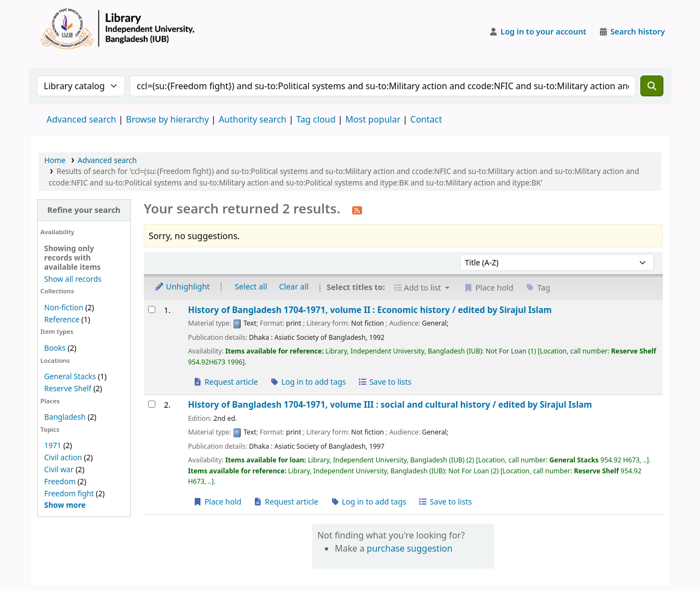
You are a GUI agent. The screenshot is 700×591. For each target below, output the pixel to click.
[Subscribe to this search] (357, 210)
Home (55, 160)
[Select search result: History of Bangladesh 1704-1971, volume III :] (152, 404)
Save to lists (384, 382)
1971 (53, 445)
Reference (62, 319)
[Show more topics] (65, 505)
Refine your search (84, 210)
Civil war (59, 469)
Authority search (253, 119)
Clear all (294, 286)
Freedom (60, 481)
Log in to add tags (308, 382)
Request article (226, 382)
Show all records (73, 279)
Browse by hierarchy (167, 119)
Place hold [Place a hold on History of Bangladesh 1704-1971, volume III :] (217, 502)
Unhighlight (182, 286)
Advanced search (81, 119)
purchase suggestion (410, 548)
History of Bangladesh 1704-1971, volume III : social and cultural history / (390, 405)
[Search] (652, 86)
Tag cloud (316, 119)
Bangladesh (65, 417)
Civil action (63, 457)
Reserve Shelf (68, 388)
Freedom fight (69, 493)
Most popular (373, 119)
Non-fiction (64, 307)
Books (55, 348)
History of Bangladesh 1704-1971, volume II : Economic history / (370, 310)
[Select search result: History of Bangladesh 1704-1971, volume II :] (152, 309)
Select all (251, 286)
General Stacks (70, 376)
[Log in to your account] (538, 32)
